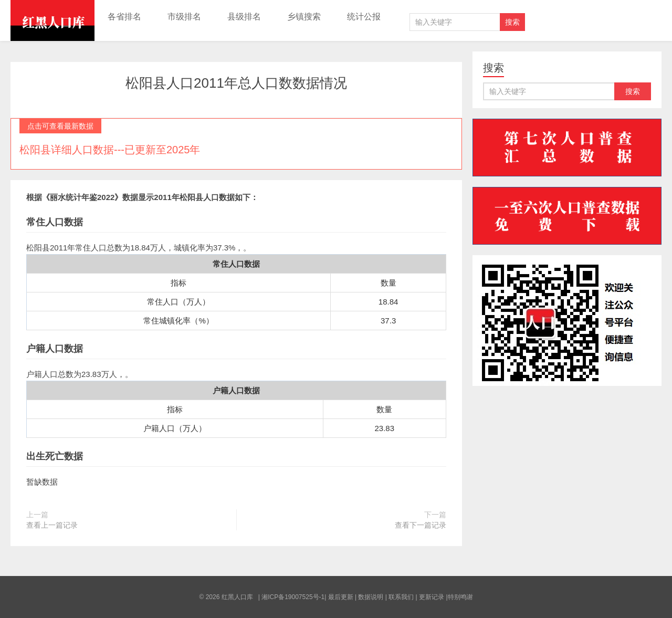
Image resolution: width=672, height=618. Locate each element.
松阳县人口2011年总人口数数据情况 (236, 83)
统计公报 (364, 17)
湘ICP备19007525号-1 (293, 597)
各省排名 (124, 17)
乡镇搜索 (304, 17)
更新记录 (432, 597)
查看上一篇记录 (52, 525)
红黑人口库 (52, 20)
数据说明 (371, 597)
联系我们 (401, 597)
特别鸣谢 (460, 597)
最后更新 (341, 597)
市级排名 (184, 17)
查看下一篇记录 (421, 525)
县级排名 (244, 17)
